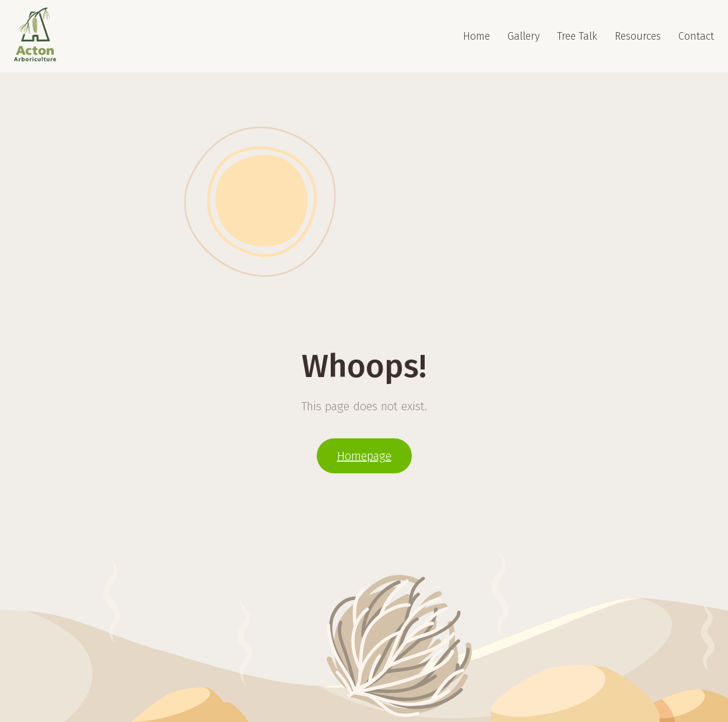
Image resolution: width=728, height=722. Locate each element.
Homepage (364, 456)
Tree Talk (577, 36)
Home (477, 36)
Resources (638, 36)
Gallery (524, 36)
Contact (696, 36)
